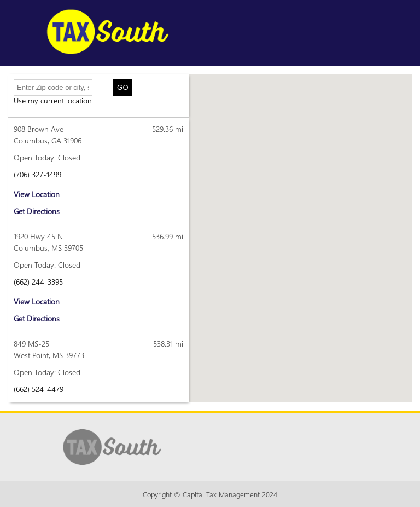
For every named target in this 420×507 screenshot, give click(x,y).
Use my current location (53, 100)
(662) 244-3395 (38, 282)
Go (123, 87)
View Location (37, 194)
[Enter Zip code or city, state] (53, 88)
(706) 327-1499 (37, 174)
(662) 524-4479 (39, 389)
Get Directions (37, 211)
